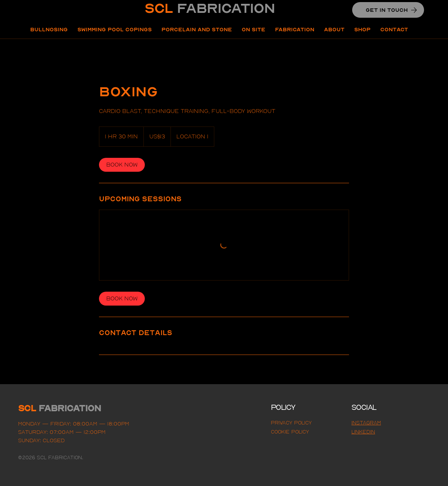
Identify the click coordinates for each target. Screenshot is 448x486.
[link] (122, 165)
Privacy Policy (291, 423)
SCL (210, 8)
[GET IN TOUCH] (388, 10)
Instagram (366, 423)
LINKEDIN (363, 432)
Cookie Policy (290, 432)
